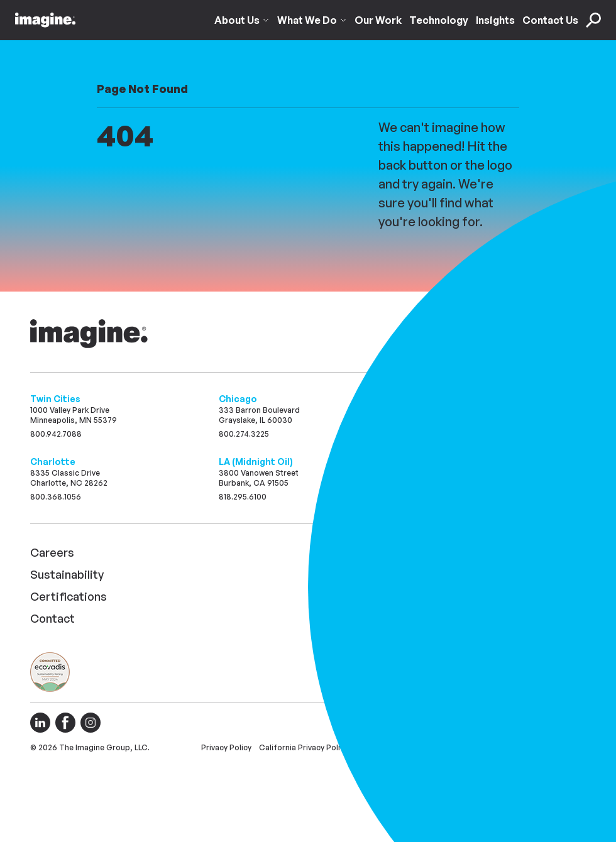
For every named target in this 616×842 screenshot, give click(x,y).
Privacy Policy (226, 747)
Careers (52, 552)
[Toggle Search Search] (593, 15)
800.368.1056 (56, 497)
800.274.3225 (244, 434)
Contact (52, 618)
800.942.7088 (56, 434)
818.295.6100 (243, 497)
